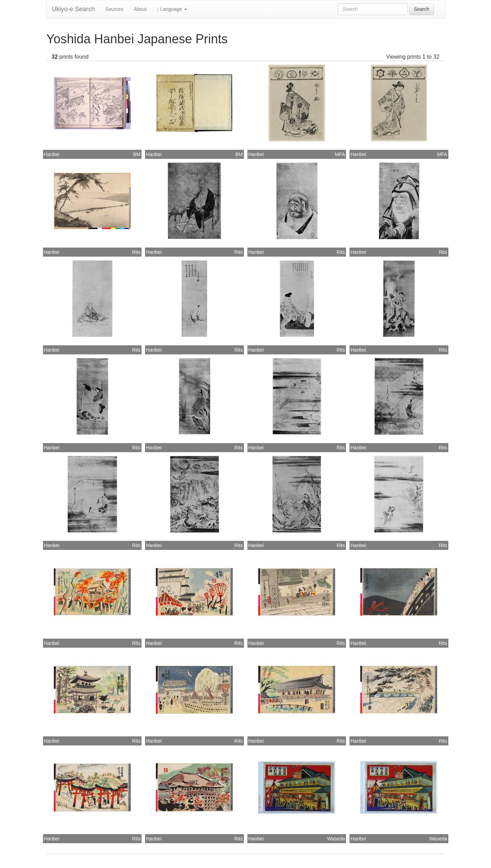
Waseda (336, 839)
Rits (136, 252)
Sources (114, 9)
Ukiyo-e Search (74, 9)
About (140, 9)
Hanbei (52, 154)
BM (137, 154)
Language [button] (172, 9)
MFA (340, 154)
